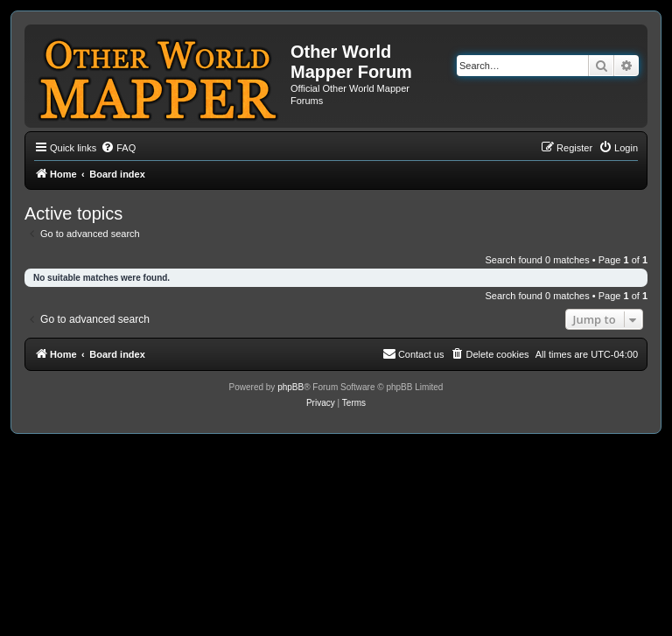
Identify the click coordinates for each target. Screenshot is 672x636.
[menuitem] (118, 148)
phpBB (290, 387)
